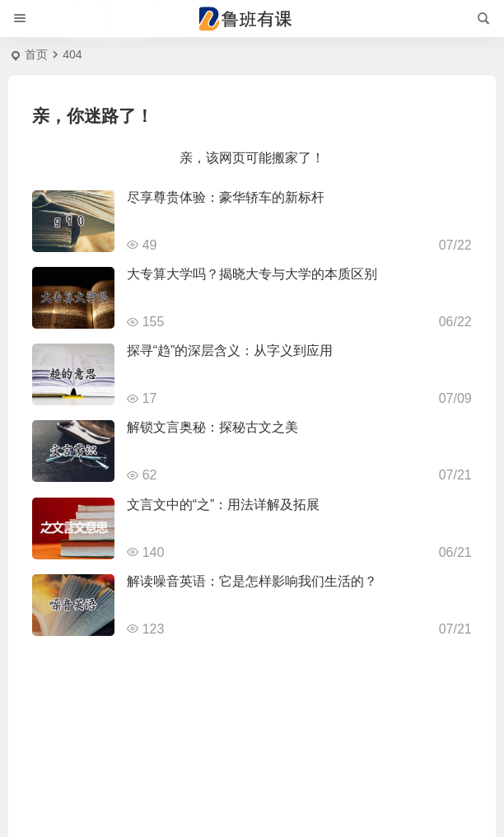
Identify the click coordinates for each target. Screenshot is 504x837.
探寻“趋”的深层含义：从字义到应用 (230, 351)
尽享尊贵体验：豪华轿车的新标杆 (226, 197)
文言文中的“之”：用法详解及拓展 (224, 505)
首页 (36, 54)
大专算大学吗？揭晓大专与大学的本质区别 (252, 274)
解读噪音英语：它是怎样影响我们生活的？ (252, 581)
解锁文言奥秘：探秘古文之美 (212, 427)
